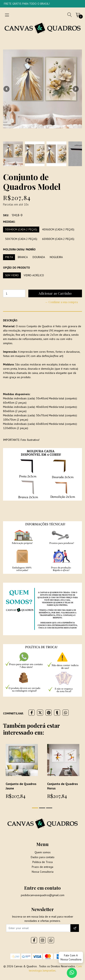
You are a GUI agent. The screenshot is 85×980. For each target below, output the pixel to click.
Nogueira (56, 257)
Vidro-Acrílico (34, 275)
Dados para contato (43, 857)
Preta (9, 257)
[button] (6, 89)
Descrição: (10, 320)
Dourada (39, 257)
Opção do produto (16, 268)
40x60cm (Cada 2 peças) (58, 229)
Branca (23, 257)
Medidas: (9, 222)
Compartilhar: (13, 713)
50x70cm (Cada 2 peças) (21, 239)
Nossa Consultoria (43, 872)
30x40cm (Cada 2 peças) (21, 229)
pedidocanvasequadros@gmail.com (43, 895)
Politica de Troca (42, 862)
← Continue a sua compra (61, 302)
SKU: (6, 215)
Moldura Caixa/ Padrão (19, 249)
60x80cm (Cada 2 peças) (58, 239)
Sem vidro (12, 275)
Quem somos (43, 852)
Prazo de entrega (42, 867)
